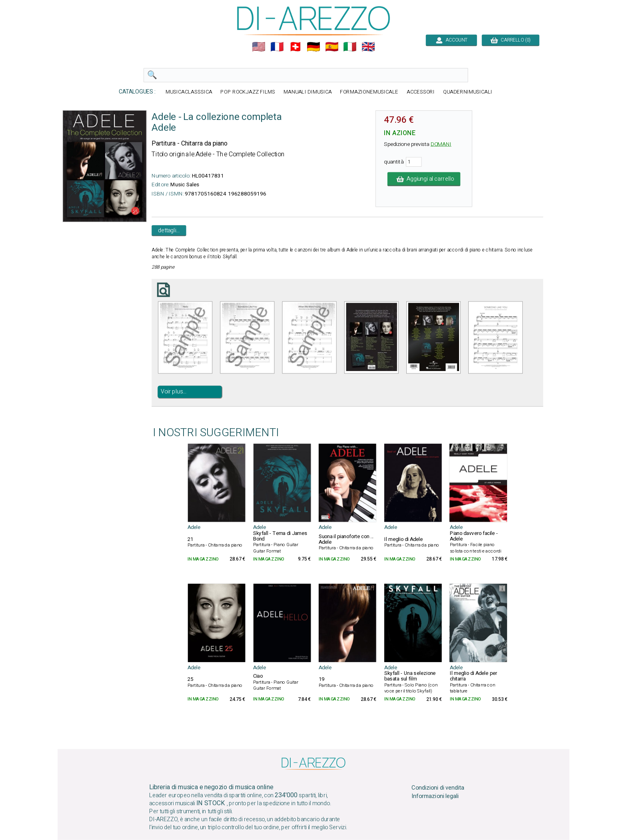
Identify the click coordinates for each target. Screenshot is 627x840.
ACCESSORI (421, 92)
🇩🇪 (313, 47)
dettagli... (169, 230)
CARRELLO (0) (510, 40)
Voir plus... (174, 392)
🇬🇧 (368, 47)
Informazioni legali (435, 796)
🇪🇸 (332, 47)
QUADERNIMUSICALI (468, 92)
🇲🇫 (277, 47)
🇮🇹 (350, 47)
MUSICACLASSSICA (189, 92)
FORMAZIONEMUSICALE (369, 92)
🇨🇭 (296, 47)
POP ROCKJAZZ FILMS (248, 92)
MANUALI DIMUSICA (308, 92)
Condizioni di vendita (438, 788)
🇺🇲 (259, 47)
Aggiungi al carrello (424, 179)
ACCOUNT (451, 40)
